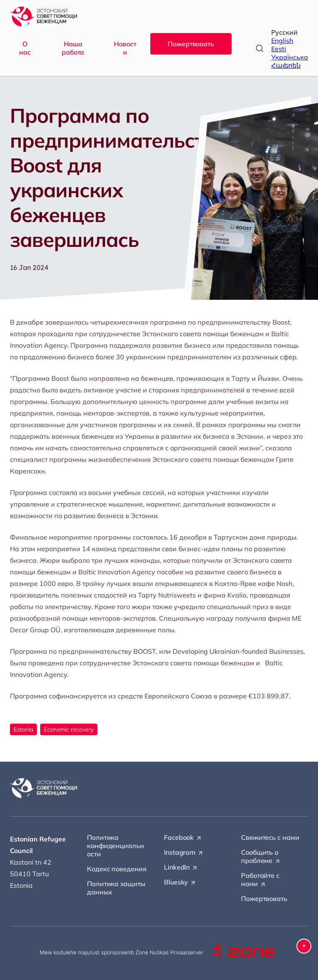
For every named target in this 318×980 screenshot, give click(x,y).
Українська (290, 57)
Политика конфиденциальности (116, 846)
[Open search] (260, 48)
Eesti (279, 49)
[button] (304, 946)
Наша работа (73, 48)
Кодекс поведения (117, 869)
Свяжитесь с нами (270, 837)
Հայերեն (286, 65)
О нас (25, 48)
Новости (125, 48)
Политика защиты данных (116, 888)
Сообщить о (261, 857)
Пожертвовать (191, 44)
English (282, 41)
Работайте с (260, 880)
